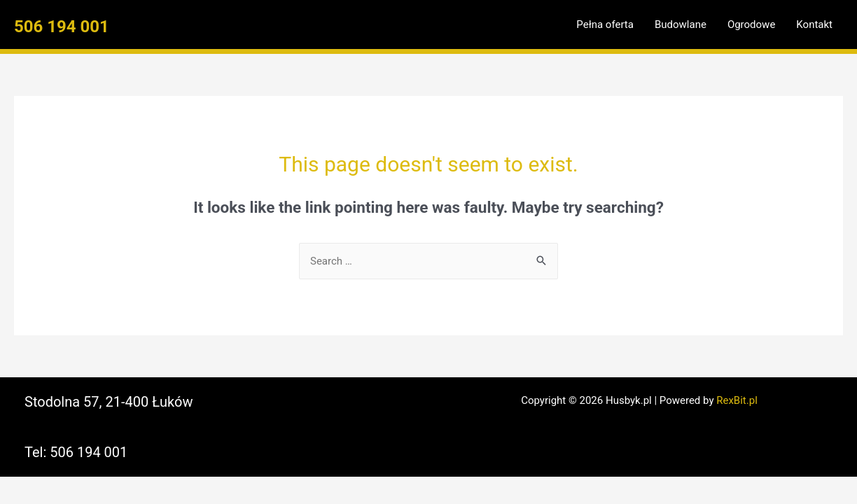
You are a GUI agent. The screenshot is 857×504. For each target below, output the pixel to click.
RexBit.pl (737, 400)
